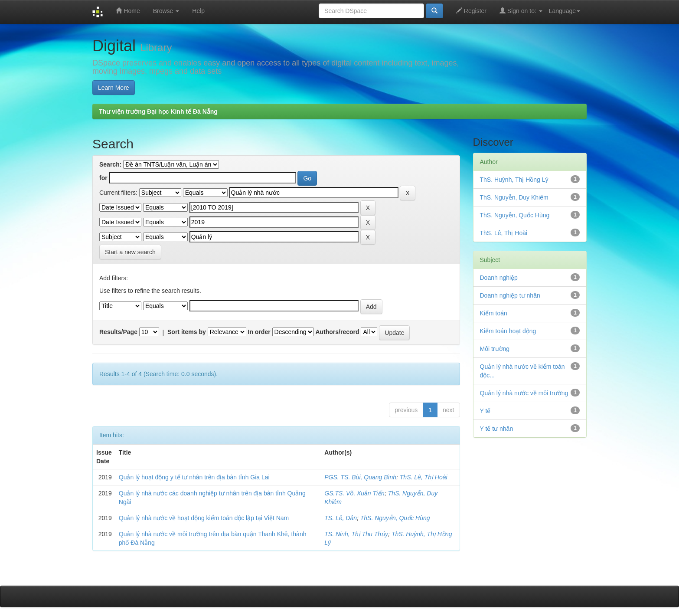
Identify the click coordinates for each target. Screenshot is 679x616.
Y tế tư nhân (497, 429)
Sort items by (187, 332)
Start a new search (130, 252)
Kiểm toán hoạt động (508, 331)
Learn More (114, 88)
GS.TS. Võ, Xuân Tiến (354, 493)
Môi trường (495, 349)
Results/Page (118, 332)
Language (565, 11)
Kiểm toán (494, 313)
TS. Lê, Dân (341, 518)
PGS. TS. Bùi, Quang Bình (360, 477)
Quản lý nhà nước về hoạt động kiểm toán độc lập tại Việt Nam (204, 518)
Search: (110, 164)
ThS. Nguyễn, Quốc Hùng (395, 518)
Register (471, 11)
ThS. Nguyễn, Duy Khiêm (514, 197)
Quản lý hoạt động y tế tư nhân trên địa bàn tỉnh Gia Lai (194, 477)
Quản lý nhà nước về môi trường (524, 393)
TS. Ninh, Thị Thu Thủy (356, 534)
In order (259, 332)
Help (198, 11)
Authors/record (337, 332)
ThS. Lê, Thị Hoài (424, 477)
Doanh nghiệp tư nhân (510, 295)
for (103, 178)
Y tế (485, 411)
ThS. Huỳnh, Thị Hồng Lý (514, 180)
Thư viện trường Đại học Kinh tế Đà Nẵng (158, 111)
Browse (166, 11)
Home (128, 11)
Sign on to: (521, 11)
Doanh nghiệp (499, 278)
